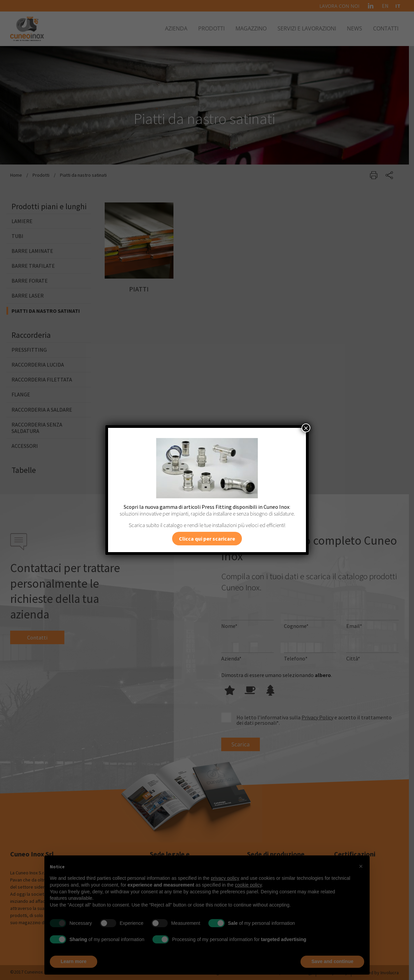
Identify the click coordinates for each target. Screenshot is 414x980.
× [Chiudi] (306, 428)
